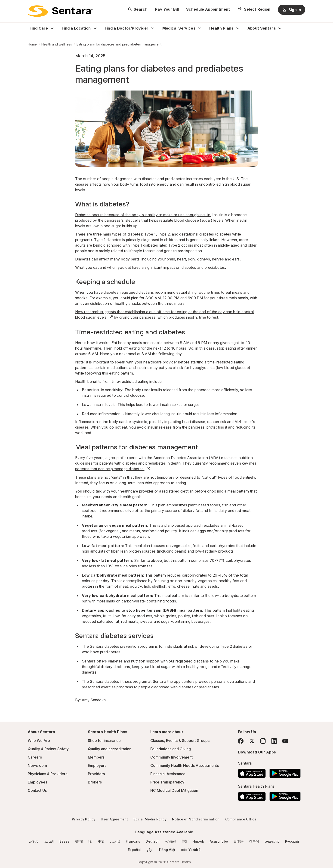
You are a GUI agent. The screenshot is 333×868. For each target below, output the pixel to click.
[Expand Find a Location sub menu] (95, 28)
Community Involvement (171, 757)
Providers (96, 774)
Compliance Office (241, 819)
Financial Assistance (168, 774)
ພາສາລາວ (272, 841)
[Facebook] (241, 741)
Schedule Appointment (208, 9)
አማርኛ (34, 841)
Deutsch (153, 841)
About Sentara (262, 28)
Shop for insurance (104, 741)
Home (32, 44)
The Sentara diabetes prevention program (118, 646)
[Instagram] (263, 741)
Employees (37, 782)
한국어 (254, 841)
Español (135, 850)
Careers (35, 757)
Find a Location (76, 28)
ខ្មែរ (90, 841)
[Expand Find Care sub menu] (52, 28)
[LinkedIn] (274, 741)
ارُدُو (150, 850)
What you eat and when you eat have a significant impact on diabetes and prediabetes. (151, 267)
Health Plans (221, 28)
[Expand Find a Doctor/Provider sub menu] (153, 28)
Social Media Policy (150, 819)
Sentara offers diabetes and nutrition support (121, 661)
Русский (292, 841)
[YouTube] (285, 741)
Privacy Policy (84, 819)
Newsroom (37, 765)
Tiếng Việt (167, 850)
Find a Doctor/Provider (127, 28)
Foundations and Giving (171, 749)
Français (133, 841)
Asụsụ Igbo (219, 841)
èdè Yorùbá (191, 850)
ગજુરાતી (171, 841)
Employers (97, 765)
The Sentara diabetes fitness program (115, 681)
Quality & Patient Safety (48, 749)
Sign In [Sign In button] (292, 10)
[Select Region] (254, 9)
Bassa (65, 841)
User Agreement (114, 819)
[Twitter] (252, 741)
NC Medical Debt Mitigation (174, 790)
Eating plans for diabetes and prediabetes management (119, 44)
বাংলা (79, 841)
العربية (49, 841)
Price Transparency (167, 782)
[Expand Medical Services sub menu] (200, 28)
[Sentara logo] (60, 11)
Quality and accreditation (110, 749)
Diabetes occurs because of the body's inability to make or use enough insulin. (143, 215)
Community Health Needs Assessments (185, 765)
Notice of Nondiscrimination (196, 819)
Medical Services (179, 28)
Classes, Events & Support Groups (180, 741)
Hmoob (199, 841)
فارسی (115, 841)
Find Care (39, 28)
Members (96, 757)
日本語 (239, 841)
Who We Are (39, 741)
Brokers (95, 782)
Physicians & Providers (48, 774)
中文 (101, 841)
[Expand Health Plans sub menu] (238, 28)
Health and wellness (57, 44)
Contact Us (37, 790)
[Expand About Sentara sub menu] (280, 28)
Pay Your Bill (167, 9)
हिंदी (184, 841)
